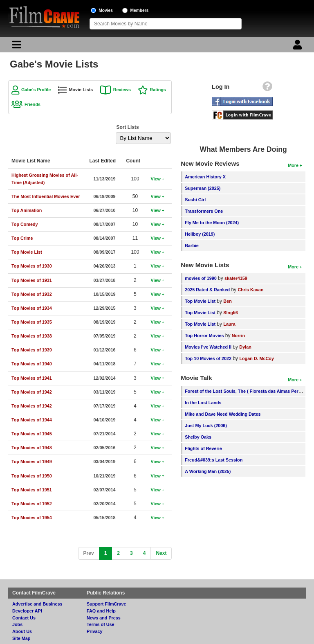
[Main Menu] (16, 47)
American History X (205, 177)
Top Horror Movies (204, 336)
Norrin (238, 336)
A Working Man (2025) (208, 471)
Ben (227, 301)
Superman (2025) (203, 188)
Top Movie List (200, 301)
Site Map (21, 638)
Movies (106, 10)
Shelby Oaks (198, 437)
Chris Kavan (250, 290)
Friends (33, 104)
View (155, 179)
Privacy (94, 631)
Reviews (122, 90)
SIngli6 (230, 313)
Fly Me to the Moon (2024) (212, 223)
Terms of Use (101, 624)
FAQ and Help (101, 611)
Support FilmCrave (107, 604)
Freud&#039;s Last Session (214, 460)
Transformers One (204, 211)
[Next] (161, 553)
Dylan (245, 347)
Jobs (17, 624)
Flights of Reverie (203, 448)
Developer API (27, 611)
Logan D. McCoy (257, 358)
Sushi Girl (195, 200)
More (293, 165)
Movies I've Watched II (208, 347)
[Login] (298, 47)
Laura (229, 324)
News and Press (104, 618)
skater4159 (236, 278)
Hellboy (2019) (200, 234)
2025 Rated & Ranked (207, 290)
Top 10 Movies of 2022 (208, 358)
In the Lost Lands (203, 403)
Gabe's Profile (36, 90)
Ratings (158, 90)
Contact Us (24, 618)
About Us (22, 631)
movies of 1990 (201, 278)
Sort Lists (127, 127)
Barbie (192, 245)
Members (140, 10)
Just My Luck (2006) (206, 426)
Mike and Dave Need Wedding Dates (223, 414)
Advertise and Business (37, 604)
